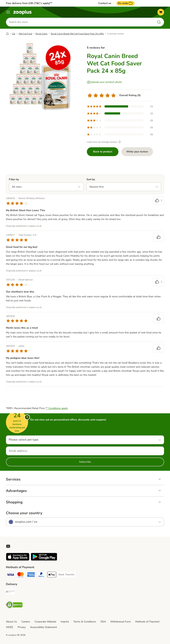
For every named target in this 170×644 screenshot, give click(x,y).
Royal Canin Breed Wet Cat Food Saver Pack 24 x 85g (77, 34)
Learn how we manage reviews (104, 142)
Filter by (14, 179)
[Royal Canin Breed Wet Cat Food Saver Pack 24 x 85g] (41, 76)
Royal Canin (41, 34)
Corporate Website (45, 622)
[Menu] (8, 12)
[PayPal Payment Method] (41, 575)
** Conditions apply (57, 408)
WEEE (10, 627)
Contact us (105, 3)
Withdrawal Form (121, 622)
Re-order (125, 3)
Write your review (137, 152)
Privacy (22, 627)
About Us (11, 622)
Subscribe (85, 462)
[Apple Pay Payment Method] (52, 575)
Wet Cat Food (25, 34)
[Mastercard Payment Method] (21, 575)
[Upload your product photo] (104, 82)
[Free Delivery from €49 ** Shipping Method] (10, 592)
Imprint (65, 622)
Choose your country (24, 513)
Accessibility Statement (44, 627)
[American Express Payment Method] (31, 575)
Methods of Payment (147, 622)
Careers (26, 622)
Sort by (91, 179)
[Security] (14, 605)
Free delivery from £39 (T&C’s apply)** (29, 3)
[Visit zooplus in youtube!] (8, 546)
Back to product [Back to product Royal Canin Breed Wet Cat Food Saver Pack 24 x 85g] (103, 152)
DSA (103, 622)
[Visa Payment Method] (10, 575)
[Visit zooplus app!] (18, 560)
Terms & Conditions (85, 622)
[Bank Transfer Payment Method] (67, 575)
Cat (13, 34)
